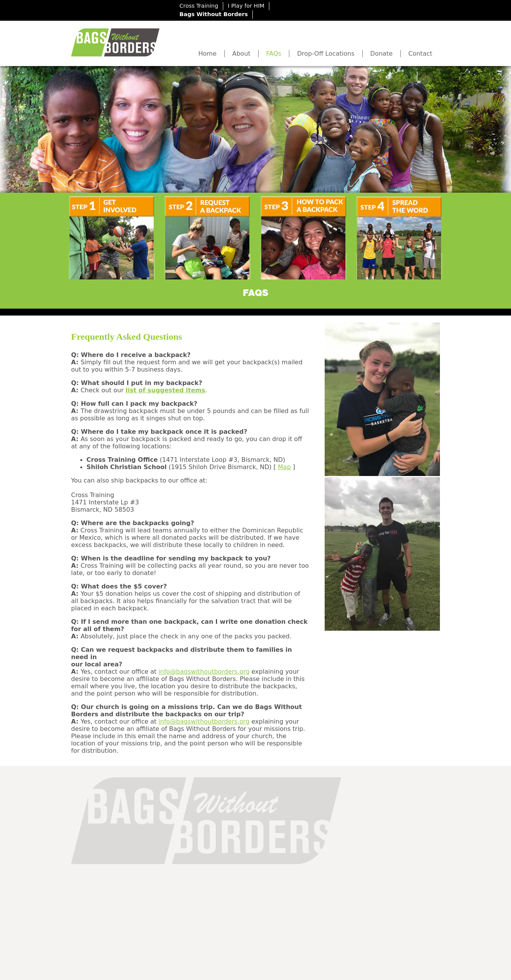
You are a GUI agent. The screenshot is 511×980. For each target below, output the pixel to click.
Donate (382, 54)
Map (284, 467)
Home (207, 54)
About (241, 54)
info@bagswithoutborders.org (204, 672)
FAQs (274, 54)
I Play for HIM (246, 6)
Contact (420, 54)
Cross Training (199, 6)
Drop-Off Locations (326, 54)
